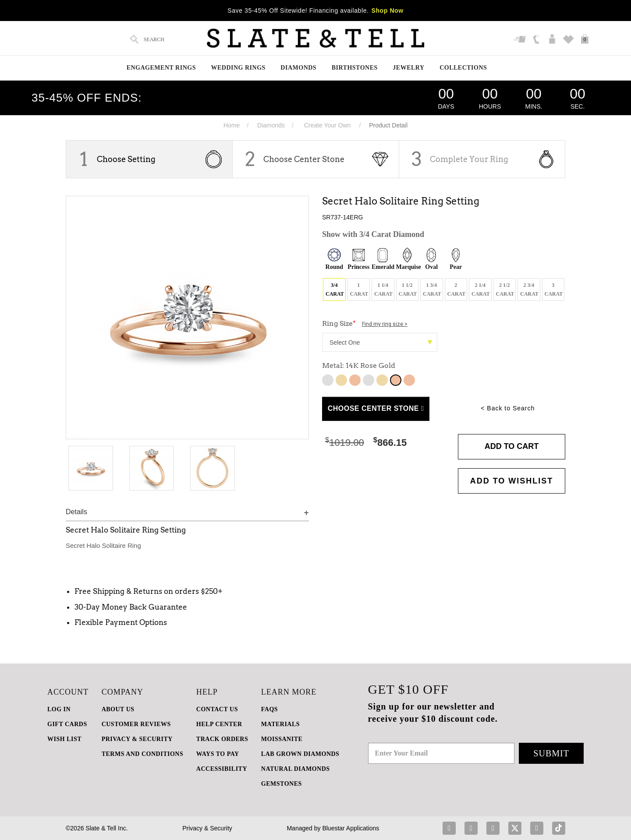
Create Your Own (328, 125)
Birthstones (355, 68)
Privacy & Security (207, 828)
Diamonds (298, 68)
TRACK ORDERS (222, 739)
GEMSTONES (282, 784)
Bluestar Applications (351, 828)
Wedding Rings (238, 68)
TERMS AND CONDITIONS (143, 754)
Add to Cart (512, 446)
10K (328, 380)
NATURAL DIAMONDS (296, 769)
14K (369, 380)
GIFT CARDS (67, 724)
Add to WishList (512, 481)
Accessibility (222, 769)
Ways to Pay (218, 754)
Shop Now (388, 11)
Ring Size (365, 323)
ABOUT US (118, 709)
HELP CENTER (219, 724)
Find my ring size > (385, 324)
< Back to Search (508, 408)
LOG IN (59, 709)
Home (232, 125)
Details (76, 512)
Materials (280, 724)
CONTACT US (217, 709)
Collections (463, 68)
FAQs (269, 709)
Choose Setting (126, 159)
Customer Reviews (136, 724)
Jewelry (408, 68)
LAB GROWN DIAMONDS (300, 754)
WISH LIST (64, 739)
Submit (551, 753)
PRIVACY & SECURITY (137, 739)
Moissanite (282, 739)
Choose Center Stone (304, 159)
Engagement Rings (161, 68)
